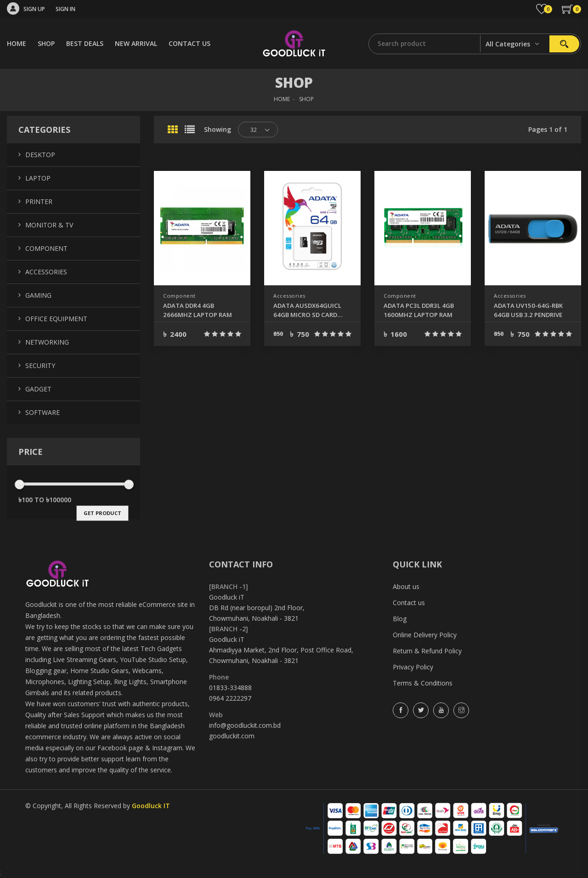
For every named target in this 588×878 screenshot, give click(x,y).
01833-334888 (230, 688)
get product (102, 513)
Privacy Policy (413, 667)
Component (181, 296)
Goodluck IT (151, 806)
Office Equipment (56, 319)
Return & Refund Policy (427, 651)
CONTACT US (189, 43)
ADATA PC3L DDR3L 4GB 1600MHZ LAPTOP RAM (418, 310)
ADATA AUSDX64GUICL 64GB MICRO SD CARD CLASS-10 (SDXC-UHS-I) (311, 310)
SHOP (46, 43)
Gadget (38, 389)
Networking (47, 342)
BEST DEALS (85, 43)
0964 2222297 (230, 698)
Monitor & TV (49, 225)
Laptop (38, 178)
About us (406, 586)
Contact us (409, 603)
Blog (400, 619)
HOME (17, 43)
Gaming (38, 295)
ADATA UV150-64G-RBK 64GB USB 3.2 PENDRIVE (528, 310)
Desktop (40, 155)
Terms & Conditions (423, 683)
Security (40, 365)
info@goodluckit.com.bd (245, 725)
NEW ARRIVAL (136, 43)
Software (42, 412)
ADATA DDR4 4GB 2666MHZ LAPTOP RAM (195, 310)
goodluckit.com (232, 736)
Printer (39, 201)
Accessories (291, 296)
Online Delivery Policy (425, 635)
